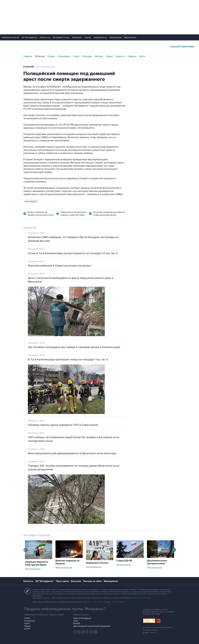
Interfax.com (45, 37)
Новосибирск (31, 201)
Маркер (27, 626)
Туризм (88, 37)
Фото (142, 56)
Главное (28, 56)
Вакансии (76, 581)
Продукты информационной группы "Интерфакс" (65, 609)
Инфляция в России (97, 563)
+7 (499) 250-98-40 (99, 602)
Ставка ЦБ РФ (124, 561)
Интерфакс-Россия (61, 37)
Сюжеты (132, 56)
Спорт (76, 56)
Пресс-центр (62, 581)
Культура (87, 56)
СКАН (76, 621)
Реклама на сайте (92, 581)
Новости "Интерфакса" (82, 618)
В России (40, 56)
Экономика (64, 56)
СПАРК (27, 618)
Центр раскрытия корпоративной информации (92, 626)
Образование (115, 37)
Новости (120, 56)
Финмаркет (77, 37)
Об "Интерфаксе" (29, 37)
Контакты (28, 581)
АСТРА (27, 629)
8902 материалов (64, 568)
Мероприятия (130, 37)
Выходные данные (150, 630)
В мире (51, 56)
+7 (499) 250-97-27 (118, 602)
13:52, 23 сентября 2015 (45, 67)
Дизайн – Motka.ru (150, 633)
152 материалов (93, 567)
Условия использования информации (158, 627)
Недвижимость (100, 37)
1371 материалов (33, 569)
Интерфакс (100, 47)
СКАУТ (27, 624)
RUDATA (77, 624)
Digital (109, 56)
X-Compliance (30, 621)
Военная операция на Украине (67, 562)
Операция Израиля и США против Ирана (37, 563)
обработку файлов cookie (141, 598)
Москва (99, 56)
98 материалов (124, 565)
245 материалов (155, 568)
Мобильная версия (11, 37)
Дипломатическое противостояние (157, 562)
